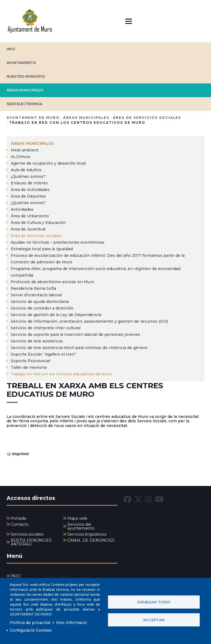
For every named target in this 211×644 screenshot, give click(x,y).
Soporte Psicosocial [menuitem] (30, 361)
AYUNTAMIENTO (21, 63)
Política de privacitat (30, 623)
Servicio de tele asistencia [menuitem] (37, 341)
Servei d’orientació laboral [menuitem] (36, 295)
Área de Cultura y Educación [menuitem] (38, 223)
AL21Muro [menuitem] (21, 157)
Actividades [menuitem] (22, 209)
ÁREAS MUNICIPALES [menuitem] (32, 144)
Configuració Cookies (31, 630)
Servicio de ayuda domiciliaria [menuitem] (40, 302)
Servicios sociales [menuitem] (27, 534)
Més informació (71, 623)
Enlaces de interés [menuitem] (29, 183)
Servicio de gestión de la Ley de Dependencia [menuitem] (56, 315)
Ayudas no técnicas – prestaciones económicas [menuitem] (58, 242)
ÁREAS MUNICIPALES (25, 90)
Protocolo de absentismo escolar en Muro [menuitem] (52, 282)
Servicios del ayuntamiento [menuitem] (81, 526)
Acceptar (154, 620)
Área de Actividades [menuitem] (30, 190)
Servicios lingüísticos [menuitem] (87, 534)
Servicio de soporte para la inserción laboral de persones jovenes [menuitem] (75, 334)
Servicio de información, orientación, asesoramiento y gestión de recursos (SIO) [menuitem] (89, 321)
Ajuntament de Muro (33, 118)
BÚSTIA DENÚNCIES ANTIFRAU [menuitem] (31, 542)
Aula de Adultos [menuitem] (26, 170)
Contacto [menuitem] (20, 524)
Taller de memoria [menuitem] (29, 367)
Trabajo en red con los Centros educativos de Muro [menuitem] (61, 374)
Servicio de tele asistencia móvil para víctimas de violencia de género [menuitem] (79, 348)
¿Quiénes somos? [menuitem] (28, 176)
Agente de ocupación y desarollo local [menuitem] (48, 163)
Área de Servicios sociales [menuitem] (36, 236)
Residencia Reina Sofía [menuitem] (33, 288)
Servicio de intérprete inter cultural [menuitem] (46, 328)
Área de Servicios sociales (147, 118)
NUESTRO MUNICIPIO (26, 76)
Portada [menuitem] (18, 518)
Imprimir (21, 454)
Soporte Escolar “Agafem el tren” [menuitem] (43, 354)
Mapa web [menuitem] (77, 518)
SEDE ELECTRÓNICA (24, 104)
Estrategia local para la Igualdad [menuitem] (42, 249)
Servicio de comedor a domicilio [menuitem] (42, 308)
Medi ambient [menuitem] (25, 150)
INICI (11, 49)
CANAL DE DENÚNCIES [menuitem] (91, 540)
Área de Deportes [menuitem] (28, 196)
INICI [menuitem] (16, 576)
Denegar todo (154, 602)
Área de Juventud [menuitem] (28, 229)
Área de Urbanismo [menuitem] (30, 216)
